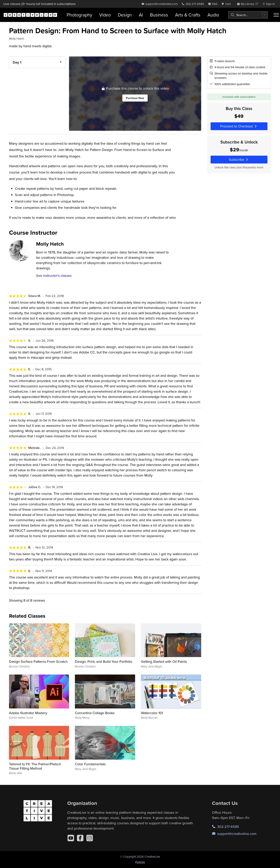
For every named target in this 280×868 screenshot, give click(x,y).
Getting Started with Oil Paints (164, 661)
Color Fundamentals (90, 764)
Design (125, 15)
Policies (140, 862)
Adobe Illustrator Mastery (28, 713)
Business (159, 15)
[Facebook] (80, 838)
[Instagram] (90, 838)
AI (141, 15)
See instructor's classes (54, 276)
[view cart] (227, 4)
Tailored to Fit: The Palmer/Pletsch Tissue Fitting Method (35, 766)
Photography (79, 15)
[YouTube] (71, 838)
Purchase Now (135, 98)
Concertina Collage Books (95, 713)
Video (105, 15)
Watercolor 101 (152, 713)
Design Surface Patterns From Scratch (38, 661)
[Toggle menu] (276, 15)
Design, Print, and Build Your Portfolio (104, 661)
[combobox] (248, 15)
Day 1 (17, 62)
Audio (213, 15)
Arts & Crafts (188, 15)
